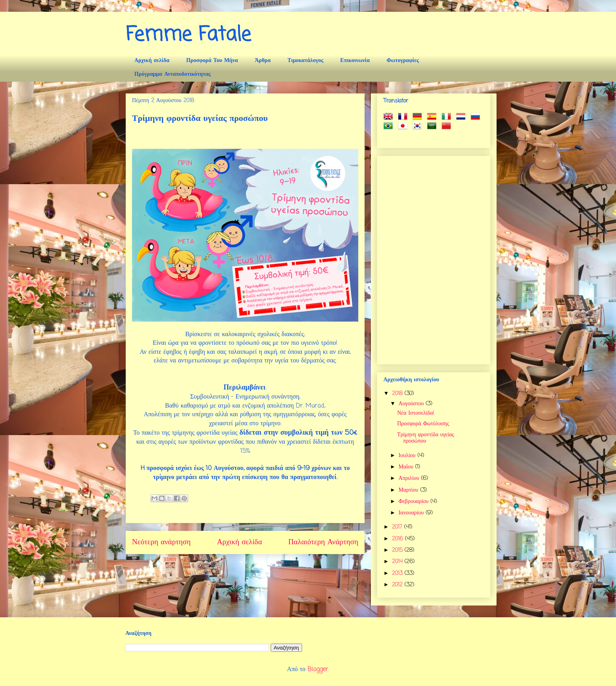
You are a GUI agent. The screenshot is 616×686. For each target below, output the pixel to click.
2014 (398, 562)
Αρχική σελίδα (152, 61)
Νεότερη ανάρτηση (161, 542)
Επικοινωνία (355, 61)
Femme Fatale (188, 35)
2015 (398, 550)
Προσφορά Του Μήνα (212, 61)
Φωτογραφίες (403, 61)
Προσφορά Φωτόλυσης (423, 424)
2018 (398, 394)
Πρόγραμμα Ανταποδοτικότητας (172, 74)
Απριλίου (410, 478)
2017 (398, 527)
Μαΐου (407, 467)
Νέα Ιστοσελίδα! (416, 413)
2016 (399, 539)
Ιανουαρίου (412, 513)
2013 (398, 573)
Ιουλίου (408, 456)
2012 (398, 585)
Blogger (318, 670)
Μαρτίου (409, 490)
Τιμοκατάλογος (305, 61)
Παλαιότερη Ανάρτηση (323, 542)
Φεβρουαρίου (414, 502)
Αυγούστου (412, 404)
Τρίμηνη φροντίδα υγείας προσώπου (426, 438)
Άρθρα (263, 61)
